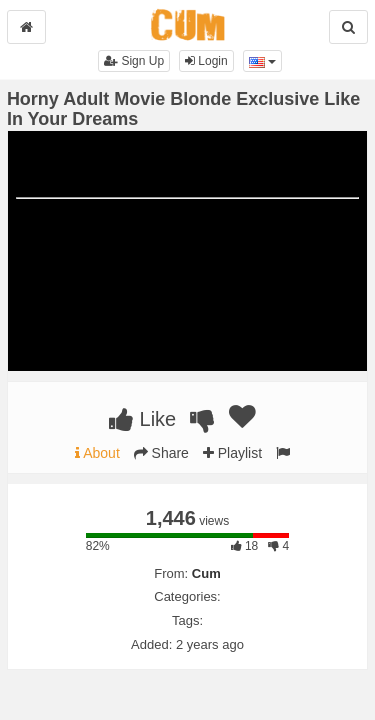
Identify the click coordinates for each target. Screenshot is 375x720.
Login (206, 61)
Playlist (232, 453)
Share (161, 453)
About (97, 453)
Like (142, 419)
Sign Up (134, 61)
